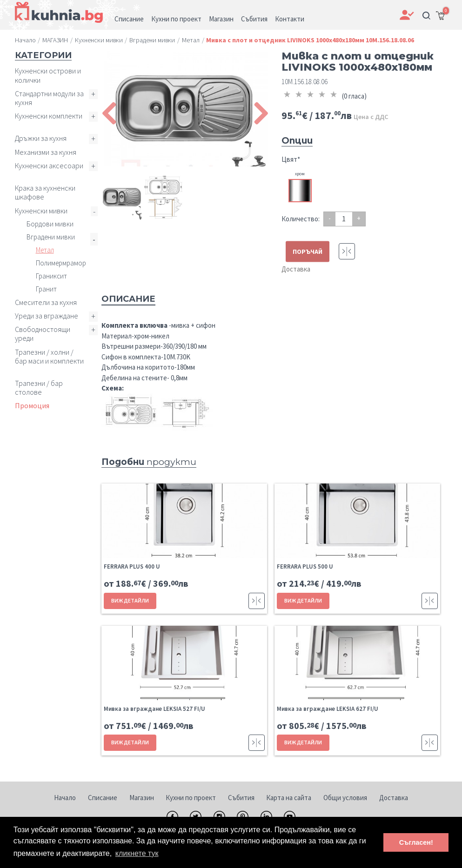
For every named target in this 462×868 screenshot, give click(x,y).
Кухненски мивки (41, 211)
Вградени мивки (51, 237)
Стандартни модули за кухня (49, 98)
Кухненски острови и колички (48, 75)
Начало (65, 798)
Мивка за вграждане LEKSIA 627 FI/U (328, 709)
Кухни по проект (191, 798)
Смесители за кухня (46, 302)
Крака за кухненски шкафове (45, 192)
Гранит (46, 289)
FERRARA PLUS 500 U (305, 567)
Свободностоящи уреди (43, 334)
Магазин (142, 798)
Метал (45, 250)
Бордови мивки (50, 224)
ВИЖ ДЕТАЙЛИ (130, 600)
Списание (103, 798)
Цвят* (291, 159)
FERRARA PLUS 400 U (132, 567)
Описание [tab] (128, 299)
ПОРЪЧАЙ (308, 252)
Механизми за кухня (46, 152)
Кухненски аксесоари (49, 166)
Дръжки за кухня (41, 138)
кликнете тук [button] (137, 853)
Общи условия (345, 798)
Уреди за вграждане (47, 316)
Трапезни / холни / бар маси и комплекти (49, 356)
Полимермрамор (61, 263)
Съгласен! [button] (416, 842)
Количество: (301, 219)
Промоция (32, 405)
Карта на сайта (289, 798)
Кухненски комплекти (49, 116)
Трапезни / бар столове (39, 388)
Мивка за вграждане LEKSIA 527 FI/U (154, 709)
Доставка (296, 269)
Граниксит (51, 276)
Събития (241, 798)
